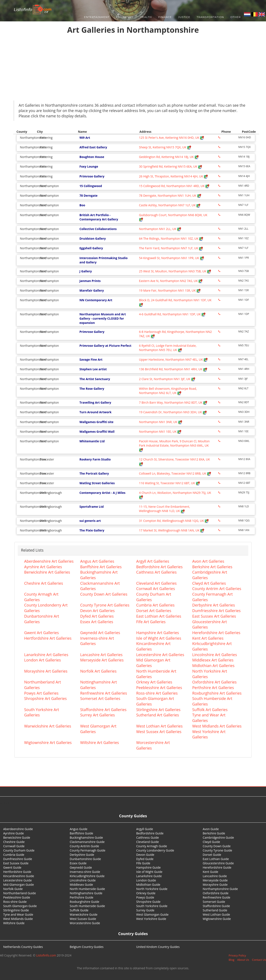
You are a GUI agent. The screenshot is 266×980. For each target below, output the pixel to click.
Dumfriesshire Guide (18, 859)
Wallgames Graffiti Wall (97, 432)
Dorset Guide (212, 855)
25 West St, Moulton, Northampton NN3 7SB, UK (175, 271)
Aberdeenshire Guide (18, 829)
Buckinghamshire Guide (86, 838)
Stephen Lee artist (93, 369)
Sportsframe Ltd (91, 507)
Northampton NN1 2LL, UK (160, 229)
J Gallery (86, 271)
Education (125, 17)
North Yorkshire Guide (152, 889)
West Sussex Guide (83, 919)
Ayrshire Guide (13, 833)
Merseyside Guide (215, 880)
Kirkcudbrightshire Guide (87, 876)
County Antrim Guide (84, 846)
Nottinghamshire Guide (86, 893)
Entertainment (97, 17)
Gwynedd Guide (81, 867)
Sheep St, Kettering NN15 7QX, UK (165, 147)
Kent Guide (210, 872)
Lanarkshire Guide (149, 876)
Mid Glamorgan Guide (18, 885)
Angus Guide (79, 829)
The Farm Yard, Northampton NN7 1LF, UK (171, 248)
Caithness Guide (148, 838)
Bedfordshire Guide (150, 833)
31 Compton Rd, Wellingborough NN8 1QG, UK (174, 521)
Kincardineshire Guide (19, 876)
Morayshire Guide (215, 885)
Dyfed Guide (145, 859)
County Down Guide (217, 846)
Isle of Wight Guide (149, 872)
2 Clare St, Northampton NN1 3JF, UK (167, 379)
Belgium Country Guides (87, 947)
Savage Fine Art (91, 359)
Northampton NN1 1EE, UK (160, 432)
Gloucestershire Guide (218, 863)
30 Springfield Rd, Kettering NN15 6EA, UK (171, 166)
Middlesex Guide (81, 885)
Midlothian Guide (148, 885)
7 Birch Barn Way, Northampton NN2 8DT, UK (173, 402)
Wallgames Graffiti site (96, 422)
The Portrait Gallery (94, 473)
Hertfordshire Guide (17, 872)
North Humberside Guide (87, 889)
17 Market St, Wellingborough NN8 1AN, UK (172, 530)
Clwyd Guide (211, 842)
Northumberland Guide (20, 893)
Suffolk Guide (79, 910)
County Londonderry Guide (155, 850)
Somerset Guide (214, 902)
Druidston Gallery (92, 238)
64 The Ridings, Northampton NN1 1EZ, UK (171, 238)
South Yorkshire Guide (152, 906)
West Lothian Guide (216, 914)
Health (146, 17)
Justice (184, 17)
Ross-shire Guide (15, 902)
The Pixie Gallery (92, 530)
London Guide (146, 880)
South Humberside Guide (87, 906)
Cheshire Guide (14, 842)
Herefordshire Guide (217, 867)
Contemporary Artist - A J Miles (102, 493)
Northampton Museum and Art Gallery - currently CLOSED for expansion (103, 318)
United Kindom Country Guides (158, 947)
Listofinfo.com (46, 955)
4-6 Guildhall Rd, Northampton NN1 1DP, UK (172, 314)
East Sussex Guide (16, 863)
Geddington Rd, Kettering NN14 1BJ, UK (169, 157)
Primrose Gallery (92, 176)
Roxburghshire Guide (84, 902)
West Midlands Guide (18, 919)
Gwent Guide (12, 867)
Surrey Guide (145, 910)
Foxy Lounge (89, 166)
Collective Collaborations (98, 229)
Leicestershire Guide (17, 880)
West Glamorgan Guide (152, 914)
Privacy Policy (237, 955)
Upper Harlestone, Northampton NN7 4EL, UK (173, 359)
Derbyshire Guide (82, 855)
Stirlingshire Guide (16, 910)
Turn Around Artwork (95, 412)
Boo (82, 205)
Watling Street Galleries (97, 483)
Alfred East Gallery (93, 147)
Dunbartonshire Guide (85, 859)
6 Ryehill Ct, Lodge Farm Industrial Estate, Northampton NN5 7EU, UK (168, 348)
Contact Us (259, 960)
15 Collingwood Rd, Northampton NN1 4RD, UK (174, 186)
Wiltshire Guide (14, 923)
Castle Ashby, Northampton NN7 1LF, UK (170, 205)
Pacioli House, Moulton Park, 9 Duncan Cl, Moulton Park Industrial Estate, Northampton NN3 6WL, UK (174, 445)
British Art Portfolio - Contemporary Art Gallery (99, 217)
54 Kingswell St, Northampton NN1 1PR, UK (172, 258)
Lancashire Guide (215, 876)
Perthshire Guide (81, 897)
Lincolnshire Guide (83, 880)
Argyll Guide (145, 829)
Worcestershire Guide (85, 923)
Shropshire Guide (148, 902)
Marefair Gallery (92, 290)
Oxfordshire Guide (216, 893)
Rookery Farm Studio (95, 459)
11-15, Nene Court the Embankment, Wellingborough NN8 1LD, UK (165, 509)
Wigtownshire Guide (217, 919)
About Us (243, 960)
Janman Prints (90, 281)
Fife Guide (143, 863)
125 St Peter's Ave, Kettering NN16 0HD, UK (172, 138)
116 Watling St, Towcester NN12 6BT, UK (170, 483)
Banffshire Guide (81, 833)
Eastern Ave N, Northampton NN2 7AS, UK (171, 281)
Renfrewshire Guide (216, 897)
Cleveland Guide (148, 842)
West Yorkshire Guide (151, 919)
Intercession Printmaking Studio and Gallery (103, 260)
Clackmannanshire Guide (87, 842)
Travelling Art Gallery (95, 402)
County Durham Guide (19, 850)
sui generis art (90, 521)
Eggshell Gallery (91, 248)
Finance (165, 17)
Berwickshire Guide (17, 838)
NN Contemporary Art (96, 300)
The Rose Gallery (92, 389)
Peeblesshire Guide (17, 897)
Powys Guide (145, 897)
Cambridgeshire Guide (218, 838)
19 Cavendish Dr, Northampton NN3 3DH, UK (173, 412)
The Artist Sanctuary (95, 379)
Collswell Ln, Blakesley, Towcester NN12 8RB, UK (175, 473)
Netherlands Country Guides (23, 947)
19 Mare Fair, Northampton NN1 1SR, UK (170, 290)
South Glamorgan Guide (20, 906)
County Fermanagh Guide (88, 850)
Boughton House (92, 157)
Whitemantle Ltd (92, 441)
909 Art (85, 138)
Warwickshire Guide (84, 914)
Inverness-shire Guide (85, 872)
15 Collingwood (91, 186)
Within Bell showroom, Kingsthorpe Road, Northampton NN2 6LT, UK (168, 391)
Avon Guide (211, 829)
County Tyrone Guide (217, 850)
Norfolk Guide (13, 889)
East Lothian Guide (216, 859)
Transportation (210, 17)
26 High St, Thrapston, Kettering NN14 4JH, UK (174, 176)
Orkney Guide (146, 893)
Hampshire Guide (148, 867)
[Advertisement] (133, 68)
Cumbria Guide (14, 855)
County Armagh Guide (152, 846)
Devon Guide (145, 855)
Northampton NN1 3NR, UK (161, 422)
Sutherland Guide (215, 910)
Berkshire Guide (214, 833)
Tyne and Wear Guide (18, 914)
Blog (231, 960)
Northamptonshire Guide (220, 889)
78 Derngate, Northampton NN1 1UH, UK (170, 196)
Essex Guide (78, 863)
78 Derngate (88, 196)
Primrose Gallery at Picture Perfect (105, 346)
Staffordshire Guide (216, 906)
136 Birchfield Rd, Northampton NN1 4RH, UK (173, 369)
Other (235, 17)
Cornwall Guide (14, 846)
